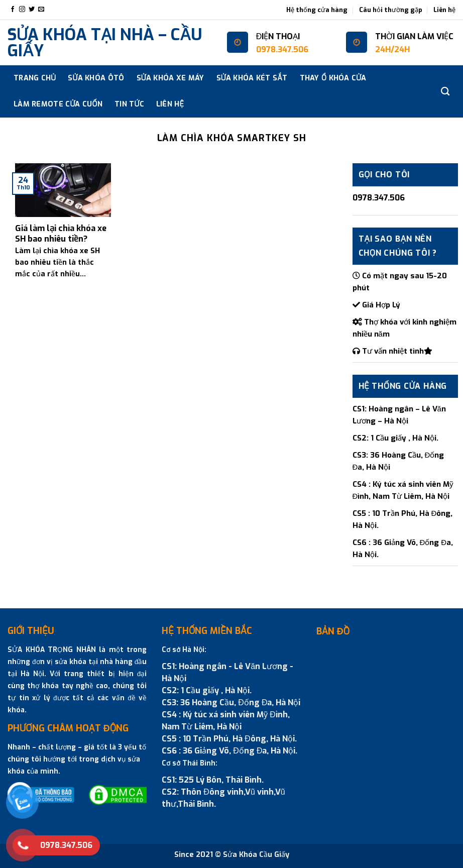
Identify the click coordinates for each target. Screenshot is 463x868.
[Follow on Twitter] (32, 10)
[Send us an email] (41, 10)
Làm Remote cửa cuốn (58, 104)
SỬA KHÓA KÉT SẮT (252, 78)
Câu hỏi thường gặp (391, 10)
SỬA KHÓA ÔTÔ (96, 78)
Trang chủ (35, 78)
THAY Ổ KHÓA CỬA (333, 78)
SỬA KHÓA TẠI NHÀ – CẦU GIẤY (105, 43)
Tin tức (129, 104)
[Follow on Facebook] (13, 10)
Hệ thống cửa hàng (317, 10)
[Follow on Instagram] (22, 10)
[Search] (445, 92)
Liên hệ (444, 10)
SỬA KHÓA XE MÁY (170, 78)
